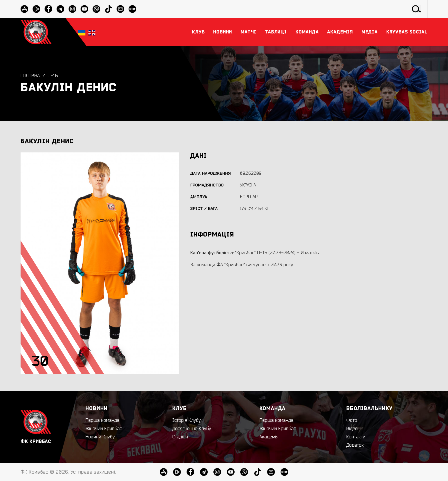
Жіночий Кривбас (104, 429)
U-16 (53, 76)
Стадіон (180, 437)
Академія (269, 437)
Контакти (356, 437)
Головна (30, 76)
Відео (352, 429)
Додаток (355, 445)
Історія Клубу (187, 420)
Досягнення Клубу (192, 429)
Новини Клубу (100, 437)
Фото (352, 420)
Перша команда (102, 420)
